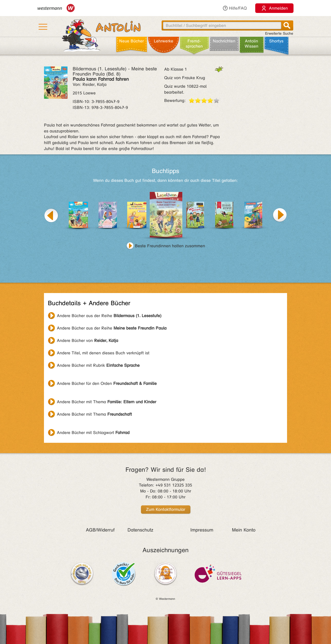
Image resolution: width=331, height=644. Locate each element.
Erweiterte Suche (279, 33)
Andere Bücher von (88, 340)
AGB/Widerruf (100, 530)
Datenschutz (140, 530)
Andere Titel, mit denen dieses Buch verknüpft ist (103, 353)
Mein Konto (244, 530)
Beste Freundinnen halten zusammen (170, 246)
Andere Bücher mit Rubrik (98, 365)
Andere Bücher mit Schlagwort (93, 433)
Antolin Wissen (251, 44)
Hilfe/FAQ (235, 8)
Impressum (202, 530)
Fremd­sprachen (194, 44)
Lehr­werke (164, 41)
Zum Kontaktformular (166, 509)
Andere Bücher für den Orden (107, 383)
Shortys (276, 41)
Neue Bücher (131, 41)
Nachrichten (224, 41)
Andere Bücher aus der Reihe (109, 316)
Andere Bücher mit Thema (107, 402)
